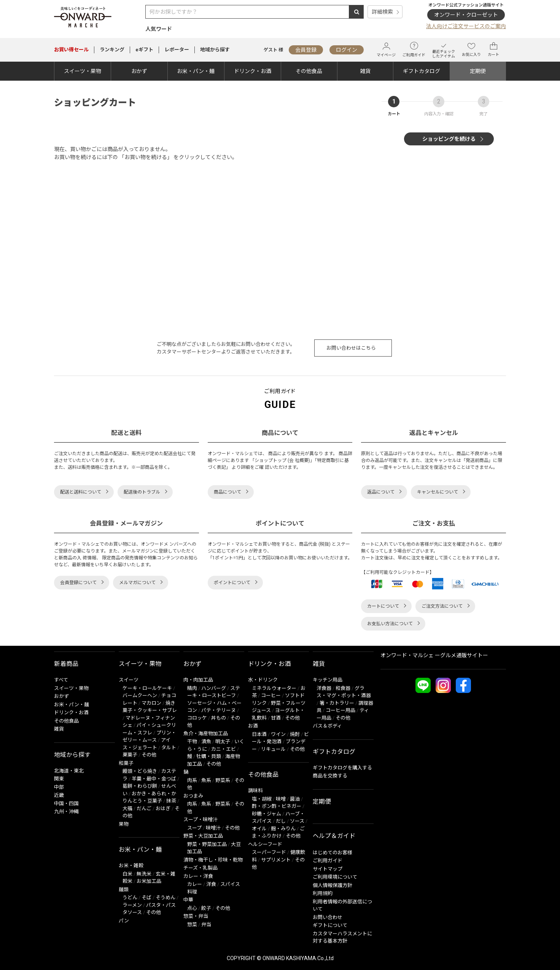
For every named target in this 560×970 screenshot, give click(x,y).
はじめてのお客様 (332, 853)
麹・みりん (283, 829)
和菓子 (126, 763)
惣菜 (192, 925)
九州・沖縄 (66, 812)
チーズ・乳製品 (200, 868)
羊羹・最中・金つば (154, 779)
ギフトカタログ (422, 71)
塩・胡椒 (262, 799)
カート (493, 49)
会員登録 (306, 50)
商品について (228, 492)
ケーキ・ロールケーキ (147, 688)
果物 (124, 824)
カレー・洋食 (198, 876)
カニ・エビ (224, 749)
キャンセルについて (437, 492)
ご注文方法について (442, 606)
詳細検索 (382, 12)
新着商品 (66, 664)
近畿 (59, 795)
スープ (194, 828)
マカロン (151, 703)
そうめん (165, 898)
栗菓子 (130, 755)
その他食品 (309, 71)
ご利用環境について (335, 877)
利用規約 (323, 893)
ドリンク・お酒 (253, 71)
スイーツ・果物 (83, 71)
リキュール (273, 749)
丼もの (219, 718)
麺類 (124, 890)
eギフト (144, 50)
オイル (259, 829)
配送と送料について (81, 492)
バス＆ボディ (327, 726)
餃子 (206, 908)
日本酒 (259, 734)
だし (281, 821)
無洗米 (144, 874)
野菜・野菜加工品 (207, 844)
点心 (192, 908)
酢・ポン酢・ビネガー (277, 806)
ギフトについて (330, 925)
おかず (139, 71)
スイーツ (129, 680)
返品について (381, 492)
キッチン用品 (328, 680)
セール (71, 50)
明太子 (223, 741)
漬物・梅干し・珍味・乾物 (213, 860)
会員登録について (78, 583)
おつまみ (193, 796)
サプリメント (276, 860)
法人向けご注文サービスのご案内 (466, 26)
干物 (192, 741)
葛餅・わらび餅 (140, 786)
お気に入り (471, 49)
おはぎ (163, 808)
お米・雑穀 (131, 866)
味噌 (281, 799)
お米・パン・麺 (196, 71)
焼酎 (295, 734)
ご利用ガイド (414, 49)
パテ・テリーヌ (219, 710)
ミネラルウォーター (274, 688)
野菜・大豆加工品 (203, 836)
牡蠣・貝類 (209, 756)
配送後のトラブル (142, 492)
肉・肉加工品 (198, 680)
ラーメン (132, 905)
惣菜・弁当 (196, 916)
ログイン (347, 50)
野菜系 (223, 780)
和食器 (343, 688)
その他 (149, 755)
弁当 (206, 925)
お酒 (253, 726)
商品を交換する (330, 776)
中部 (59, 787)
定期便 (478, 71)
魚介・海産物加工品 (206, 733)
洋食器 (324, 688)
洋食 (211, 884)
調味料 (255, 791)
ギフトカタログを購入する (342, 768)
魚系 (206, 780)
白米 (127, 874)
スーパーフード (269, 852)
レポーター (177, 50)
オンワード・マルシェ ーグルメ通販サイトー (434, 655)
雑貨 (365, 71)
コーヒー (271, 695)
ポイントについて (232, 583)
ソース (297, 821)
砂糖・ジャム (266, 814)
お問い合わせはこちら (351, 348)
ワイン (278, 734)
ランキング (112, 50)
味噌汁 (213, 828)
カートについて (383, 606)
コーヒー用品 (340, 710)
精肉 (192, 688)
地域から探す (215, 50)
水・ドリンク (263, 680)
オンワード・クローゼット (466, 15)
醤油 (295, 799)
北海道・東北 (69, 771)
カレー (195, 884)
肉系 (192, 780)
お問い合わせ (328, 917)
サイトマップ (328, 869)
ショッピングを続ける (449, 139)
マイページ (386, 50)
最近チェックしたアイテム (444, 50)
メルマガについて (137, 583)
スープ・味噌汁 (200, 819)
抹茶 (171, 801)
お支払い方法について (390, 624)
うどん (130, 898)
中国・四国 (66, 804)
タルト (169, 748)
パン (124, 921)
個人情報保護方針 (332, 885)
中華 (188, 900)
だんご (144, 808)
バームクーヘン (140, 695)
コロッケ (197, 718)
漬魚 (206, 741)
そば (146, 898)
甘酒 (276, 718)
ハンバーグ (214, 688)
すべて (61, 680)
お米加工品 (149, 881)
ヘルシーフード (265, 844)
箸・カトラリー (337, 703)
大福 (127, 808)
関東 (59, 779)
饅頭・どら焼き (140, 771)
